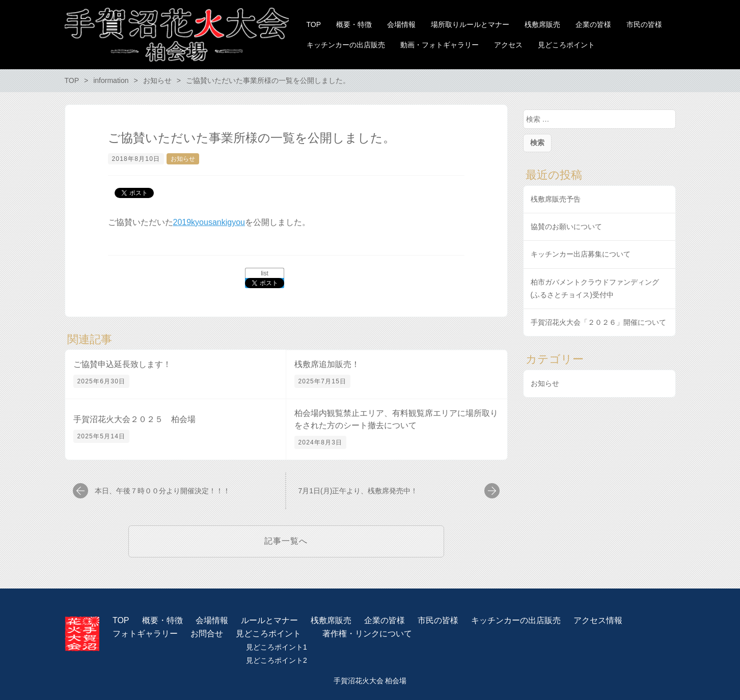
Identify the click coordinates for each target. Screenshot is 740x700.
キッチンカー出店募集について (581, 254)
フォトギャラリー (145, 634)
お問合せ (207, 634)
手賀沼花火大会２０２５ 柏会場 (134, 419)
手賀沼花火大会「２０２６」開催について (598, 322)
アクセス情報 (598, 620)
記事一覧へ (286, 541)
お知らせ (183, 159)
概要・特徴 (162, 620)
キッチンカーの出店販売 (516, 620)
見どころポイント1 (277, 647)
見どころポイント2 (277, 660)
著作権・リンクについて (367, 634)
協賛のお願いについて (566, 227)
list (265, 273)
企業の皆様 (385, 620)
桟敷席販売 (331, 620)
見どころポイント (268, 634)
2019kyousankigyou (209, 222)
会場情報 (212, 620)
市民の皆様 (438, 620)
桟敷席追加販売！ (327, 364)
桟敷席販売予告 (556, 199)
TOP (121, 620)
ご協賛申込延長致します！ (122, 364)
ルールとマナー (269, 620)
